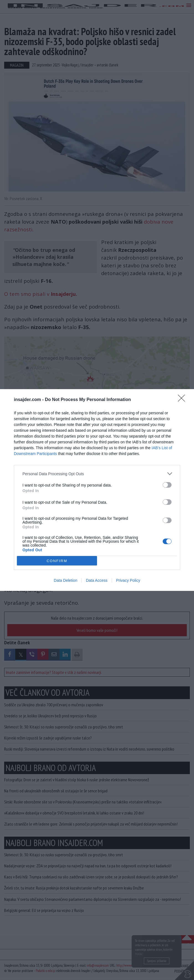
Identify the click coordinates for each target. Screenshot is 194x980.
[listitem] (97, 474)
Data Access (97, 580)
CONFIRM (57, 561)
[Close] (183, 400)
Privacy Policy (128, 580)
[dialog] (97, 490)
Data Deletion (66, 580)
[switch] (167, 485)
